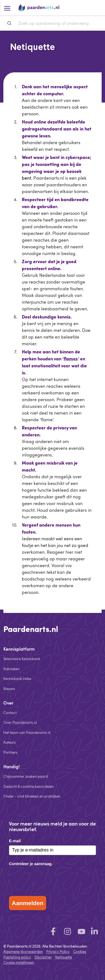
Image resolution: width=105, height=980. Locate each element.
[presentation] (52, 879)
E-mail (16, 841)
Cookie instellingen (19, 962)
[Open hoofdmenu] (7, 8)
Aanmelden (28, 903)
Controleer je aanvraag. (32, 864)
